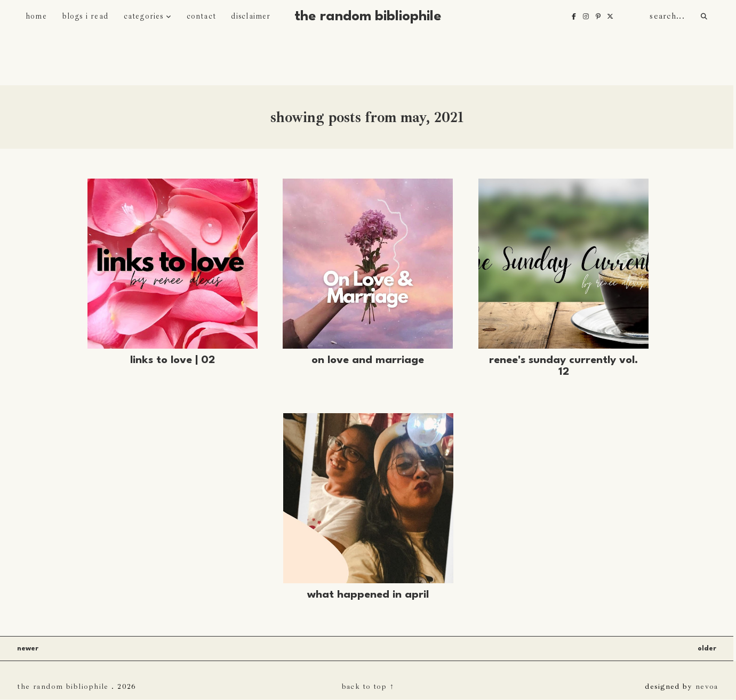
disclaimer (251, 16)
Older (707, 649)
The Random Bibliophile (368, 17)
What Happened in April (368, 595)
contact (201, 16)
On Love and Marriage (368, 360)
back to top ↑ (368, 686)
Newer (28, 649)
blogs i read (85, 16)
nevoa (707, 686)
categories (144, 16)
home (36, 16)
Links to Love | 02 (173, 360)
